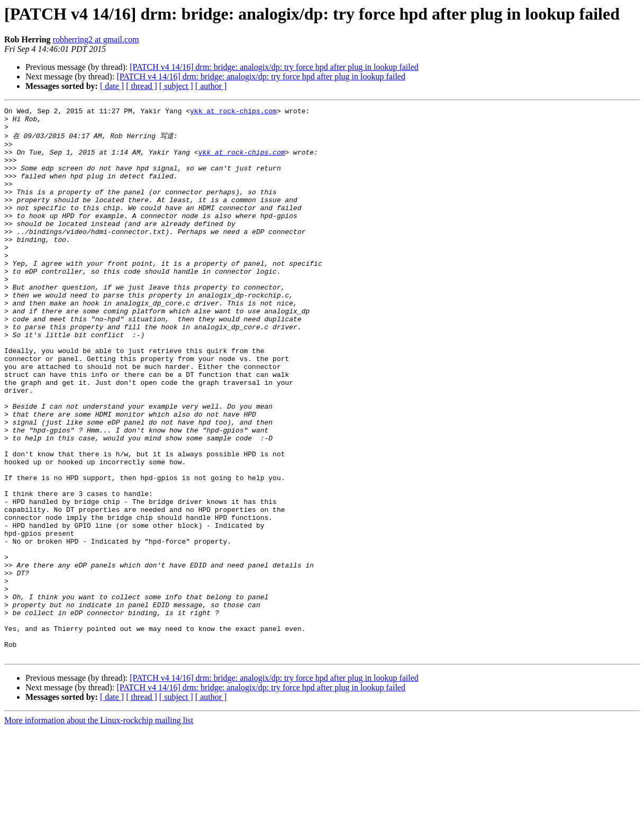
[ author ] (211, 86)
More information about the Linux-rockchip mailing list (99, 829)
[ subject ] (176, 86)
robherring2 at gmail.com (96, 39)
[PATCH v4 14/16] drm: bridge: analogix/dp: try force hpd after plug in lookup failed (274, 67)
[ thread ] (142, 86)
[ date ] (112, 86)
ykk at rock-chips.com (233, 112)
